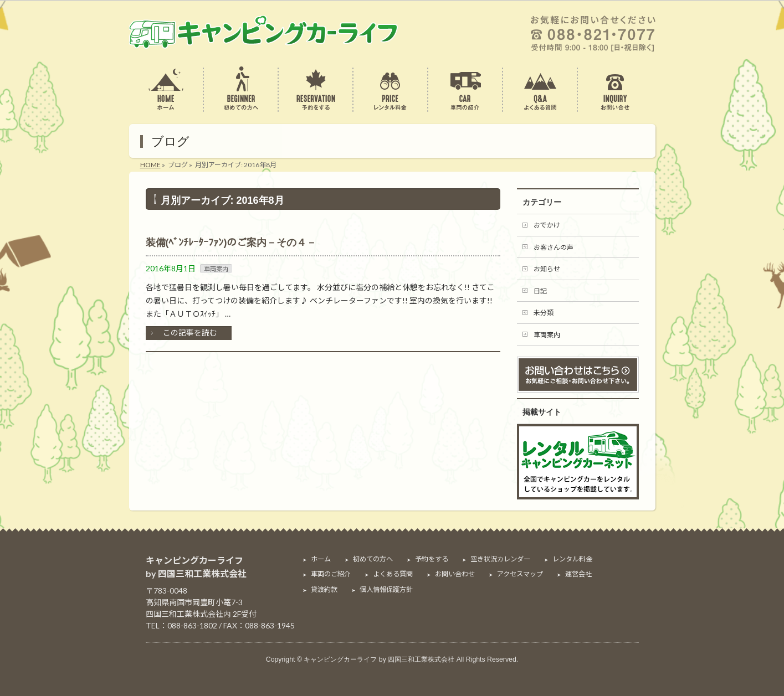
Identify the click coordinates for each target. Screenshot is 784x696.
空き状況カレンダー (500, 559)
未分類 (544, 313)
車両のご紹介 (331, 574)
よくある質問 (393, 574)
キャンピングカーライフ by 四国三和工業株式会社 (379, 659)
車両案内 (216, 269)
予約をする (432, 559)
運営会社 (578, 574)
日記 (540, 291)
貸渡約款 (324, 590)
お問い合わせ (455, 574)
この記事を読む (190, 332)
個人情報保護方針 (386, 590)
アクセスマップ (520, 574)
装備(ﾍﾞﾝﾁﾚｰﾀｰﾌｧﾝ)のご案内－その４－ (231, 243)
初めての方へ (373, 559)
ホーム (321, 559)
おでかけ (547, 225)
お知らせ (547, 269)
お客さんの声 (554, 247)
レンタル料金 (572, 559)
